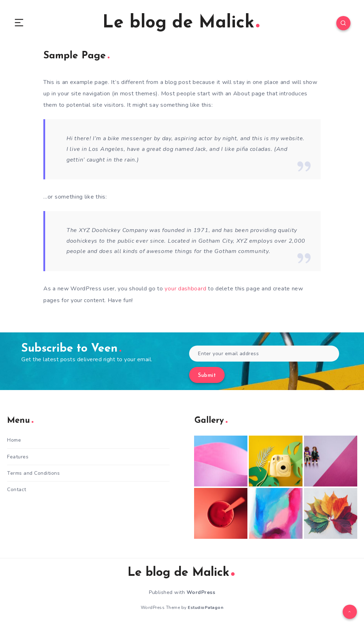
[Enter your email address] (264, 354)
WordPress (201, 592)
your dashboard (185, 289)
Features (18, 457)
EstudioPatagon (205, 608)
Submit (207, 376)
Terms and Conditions (33, 473)
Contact (17, 490)
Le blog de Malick (181, 23)
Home (14, 440)
